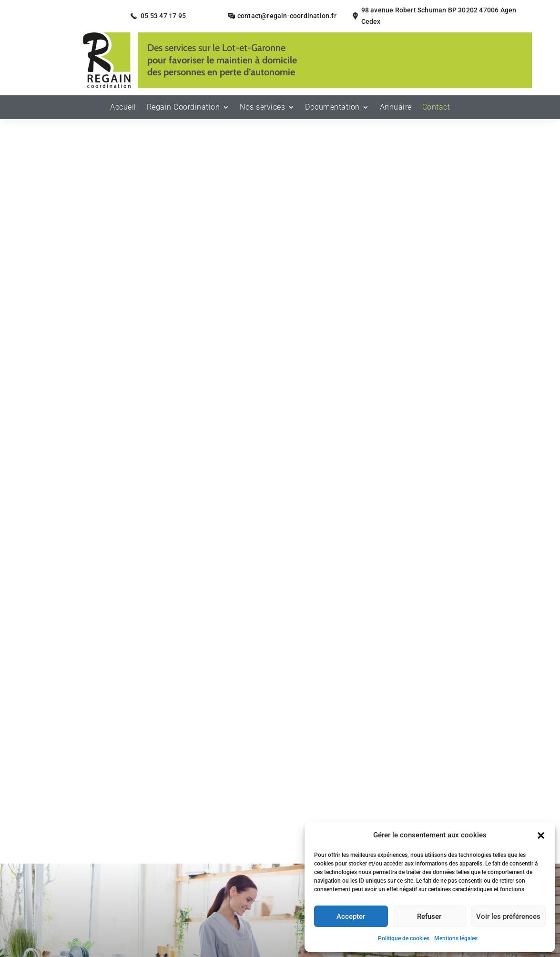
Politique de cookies (404, 938)
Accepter (351, 916)
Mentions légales (456, 938)
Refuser (429, 916)
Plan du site (162, 863)
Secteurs (194, 849)
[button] (541, 835)
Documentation (332, 108)
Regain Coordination (183, 108)
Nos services (262, 108)
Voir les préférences (508, 916)
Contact (436, 108)
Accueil (123, 108)
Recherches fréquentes (280, 901)
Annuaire (396, 108)
